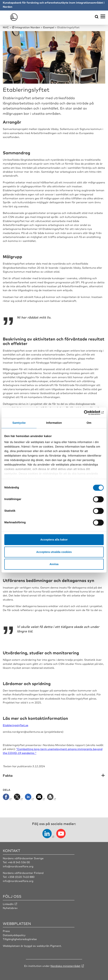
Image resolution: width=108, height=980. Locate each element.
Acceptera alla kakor (54, 539)
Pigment (56, 946)
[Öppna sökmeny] (97, 17)
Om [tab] (89, 423)
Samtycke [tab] (19, 423)
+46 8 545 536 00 (19, 862)
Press (6, 931)
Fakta (8, 776)
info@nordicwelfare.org (18, 866)
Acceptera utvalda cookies (54, 552)
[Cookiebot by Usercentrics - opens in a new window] (87, 413)
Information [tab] (54, 423)
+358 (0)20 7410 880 (21, 877)
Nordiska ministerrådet (65, 966)
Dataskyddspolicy (14, 935)
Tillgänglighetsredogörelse (20, 939)
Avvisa (54, 564)
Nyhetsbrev (10, 908)
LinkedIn (8, 904)
